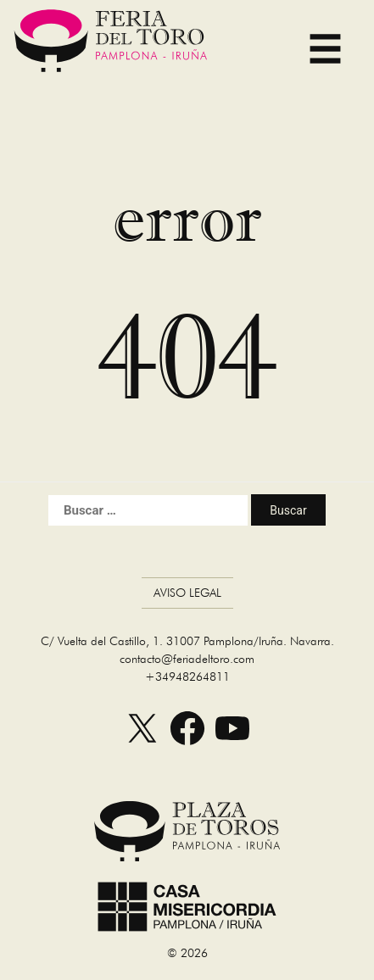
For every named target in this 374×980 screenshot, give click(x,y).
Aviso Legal (187, 593)
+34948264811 (187, 677)
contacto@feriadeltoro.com (187, 659)
